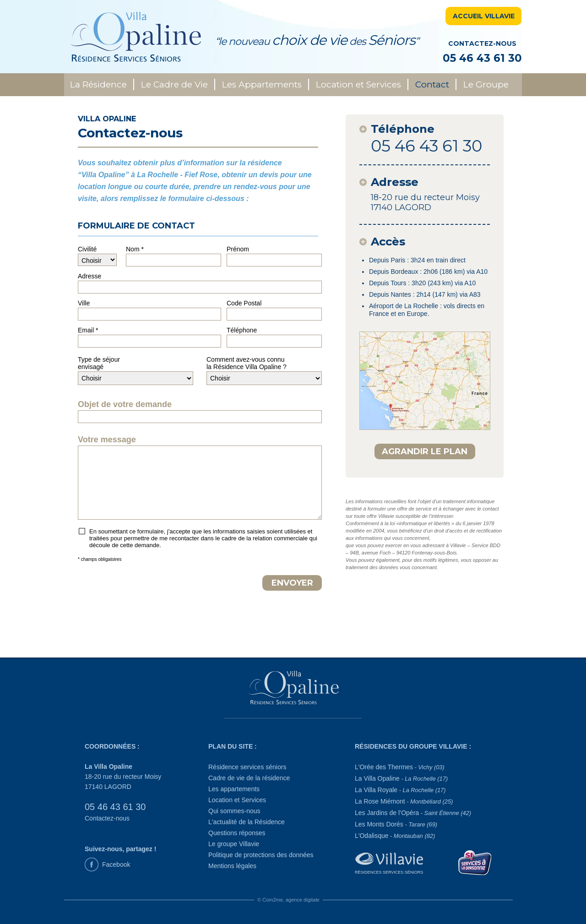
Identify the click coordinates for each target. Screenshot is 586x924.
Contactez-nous (107, 818)
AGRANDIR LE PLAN (425, 451)
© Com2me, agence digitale (288, 900)
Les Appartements (262, 84)
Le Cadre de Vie (174, 84)
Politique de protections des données (261, 855)
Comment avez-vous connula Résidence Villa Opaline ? (247, 363)
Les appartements (234, 789)
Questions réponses (237, 833)
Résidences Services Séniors (389, 872)
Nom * (135, 249)
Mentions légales (232, 866)
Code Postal (244, 303)
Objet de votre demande (125, 404)
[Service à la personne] (475, 862)
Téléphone (242, 330)
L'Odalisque (395, 836)
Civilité (87, 249)
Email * (88, 330)
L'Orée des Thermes (400, 767)
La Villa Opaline (401, 778)
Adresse (90, 276)
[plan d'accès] (425, 381)
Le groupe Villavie (234, 844)
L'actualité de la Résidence (247, 822)
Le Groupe (486, 84)
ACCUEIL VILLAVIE (484, 16)
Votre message (107, 440)
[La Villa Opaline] (293, 688)
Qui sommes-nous (234, 811)
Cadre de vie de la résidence (249, 778)
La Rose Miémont (404, 801)
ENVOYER (292, 583)
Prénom (238, 249)
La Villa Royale (400, 790)
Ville (84, 303)
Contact (432, 84)
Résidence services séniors (247, 767)
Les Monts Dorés (396, 824)
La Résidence (98, 84)
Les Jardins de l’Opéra (413, 813)
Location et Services (358, 84)
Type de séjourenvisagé (99, 363)
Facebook (116, 864)
